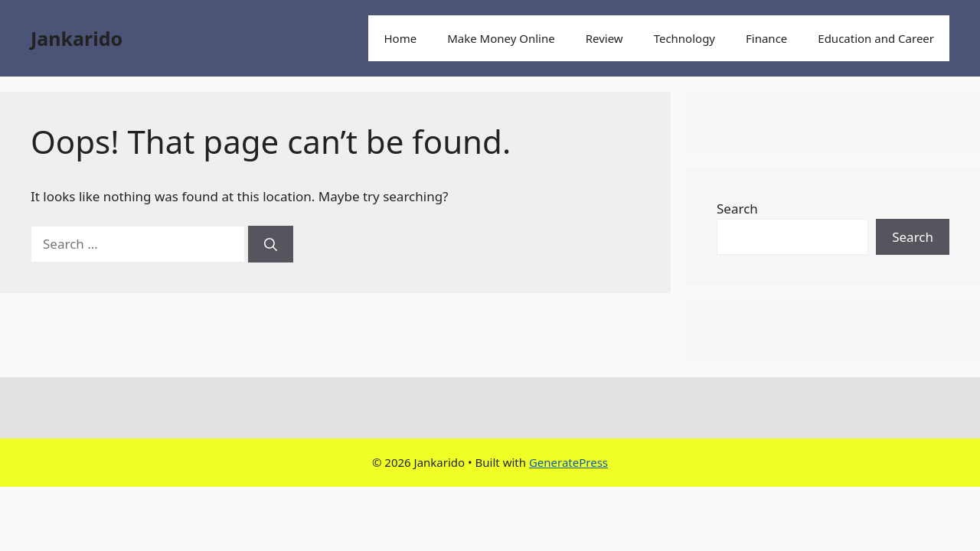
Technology (684, 38)
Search (737, 209)
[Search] (271, 244)
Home (400, 38)
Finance (766, 38)
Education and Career (876, 38)
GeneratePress (568, 462)
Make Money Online (501, 38)
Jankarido (77, 38)
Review (604, 38)
